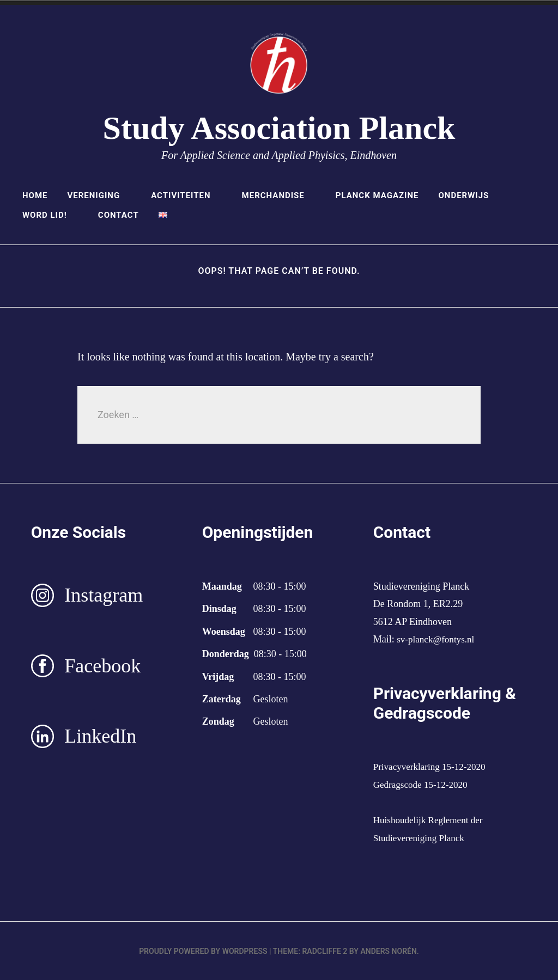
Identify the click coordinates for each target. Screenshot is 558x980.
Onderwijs (469, 195)
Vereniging (99, 195)
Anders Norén (388, 951)
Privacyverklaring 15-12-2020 (432, 767)
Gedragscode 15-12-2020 (423, 785)
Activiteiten (186, 195)
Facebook (102, 666)
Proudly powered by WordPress (203, 951)
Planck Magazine (377, 195)
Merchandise (279, 195)
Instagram (104, 595)
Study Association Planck (279, 128)
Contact (119, 215)
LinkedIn (100, 736)
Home (35, 195)
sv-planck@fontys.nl (438, 639)
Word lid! (50, 215)
